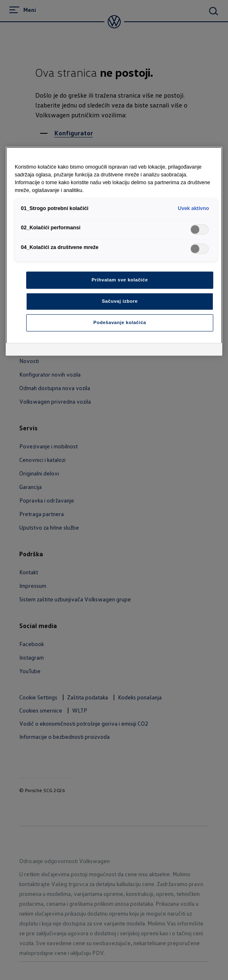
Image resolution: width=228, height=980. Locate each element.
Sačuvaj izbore (120, 301)
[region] (114, 251)
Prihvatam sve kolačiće (120, 280)
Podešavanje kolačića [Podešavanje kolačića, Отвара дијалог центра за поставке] (120, 322)
